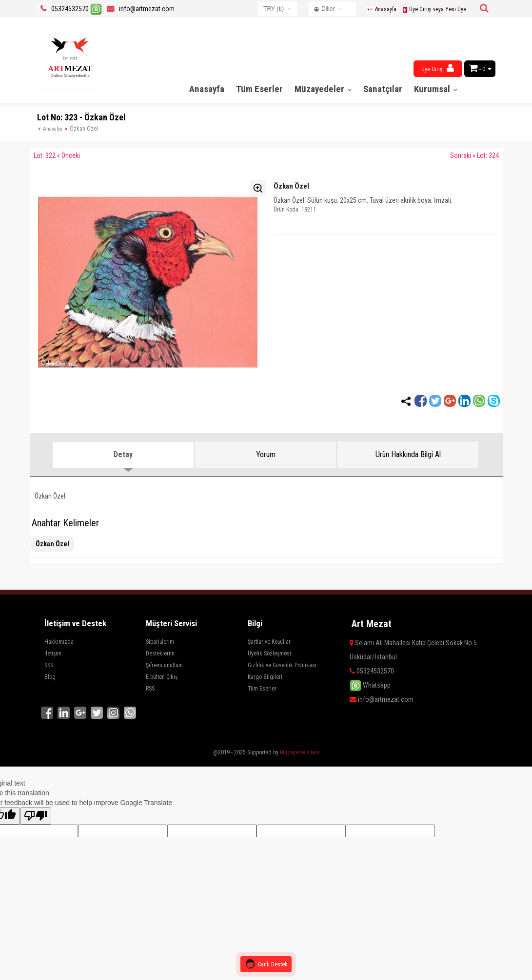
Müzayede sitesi (300, 751)
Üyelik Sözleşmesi (269, 653)
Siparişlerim (160, 642)
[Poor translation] (36, 815)
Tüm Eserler (259, 89)
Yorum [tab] (266, 454)
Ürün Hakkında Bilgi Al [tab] (408, 454)
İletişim (53, 653)
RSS (150, 689)
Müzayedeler (320, 89)
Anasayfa (381, 9)
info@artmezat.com (139, 9)
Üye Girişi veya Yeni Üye (434, 9)
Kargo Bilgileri (265, 677)
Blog (50, 677)
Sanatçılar (383, 89)
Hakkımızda (59, 642)
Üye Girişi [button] (438, 68)
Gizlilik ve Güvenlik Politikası (282, 665)
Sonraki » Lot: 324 (474, 155)
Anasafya (53, 129)
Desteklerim (160, 653)
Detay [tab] (123, 454)
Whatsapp (370, 685)
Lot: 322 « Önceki (57, 155)
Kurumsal (433, 89)
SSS (49, 665)
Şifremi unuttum (164, 665)
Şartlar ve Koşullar (269, 642)
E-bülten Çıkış (162, 677)
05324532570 (70, 9)
